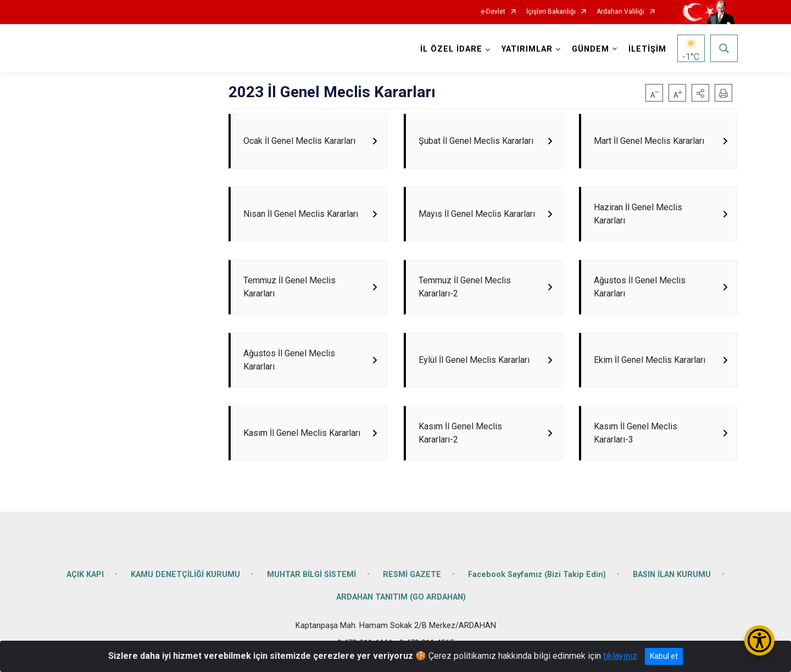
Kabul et (664, 656)
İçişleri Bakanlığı (551, 12)
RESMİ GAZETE (412, 579)
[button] (700, 93)
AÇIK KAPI (85, 579)
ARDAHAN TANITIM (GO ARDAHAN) (401, 602)
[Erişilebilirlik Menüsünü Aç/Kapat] (759, 640)
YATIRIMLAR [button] (527, 49)
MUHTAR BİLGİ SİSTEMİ (311, 579)
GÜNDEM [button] (591, 49)
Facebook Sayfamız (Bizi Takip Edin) (537, 579)
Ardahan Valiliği (620, 12)
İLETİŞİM (647, 49)
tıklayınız (620, 656)
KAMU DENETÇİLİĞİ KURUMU (185, 579)
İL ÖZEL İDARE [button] (451, 49)
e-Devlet (493, 12)
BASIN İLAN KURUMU (672, 579)
